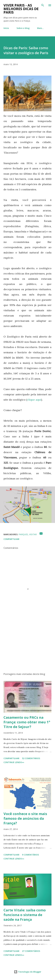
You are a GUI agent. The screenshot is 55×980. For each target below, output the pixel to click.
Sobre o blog (23, 28)
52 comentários (31, 758)
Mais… (40, 28)
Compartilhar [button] (11, 539)
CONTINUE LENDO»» (14, 762)
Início (6, 28)
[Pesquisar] (43, 5)
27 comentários (31, 951)
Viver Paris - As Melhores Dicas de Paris (21, 9)
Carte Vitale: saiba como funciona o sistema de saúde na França (25, 915)
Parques (23, 534)
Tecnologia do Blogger (28, 972)
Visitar (33, 534)
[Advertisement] (27, 645)
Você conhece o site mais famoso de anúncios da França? (25, 818)
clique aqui (34, 400)
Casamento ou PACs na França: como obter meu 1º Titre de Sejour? (27, 722)
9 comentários (30, 855)
